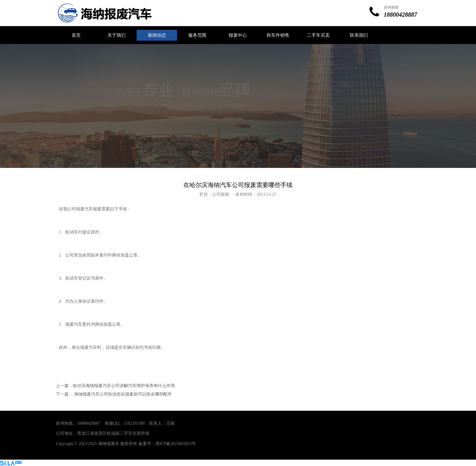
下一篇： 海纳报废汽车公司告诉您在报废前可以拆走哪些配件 (114, 394)
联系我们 (359, 35)
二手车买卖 (318, 35)
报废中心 (238, 35)
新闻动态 (157, 35)
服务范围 (197, 35)
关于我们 (117, 35)
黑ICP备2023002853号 (176, 444)
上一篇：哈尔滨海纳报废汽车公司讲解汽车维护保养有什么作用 (115, 386)
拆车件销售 (278, 35)
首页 (76, 35)
